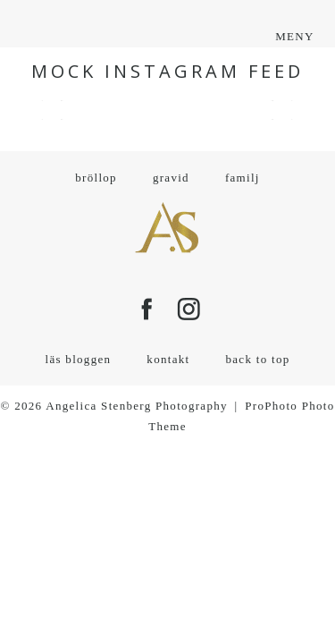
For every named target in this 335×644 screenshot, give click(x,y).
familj (243, 178)
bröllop (96, 178)
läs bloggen (78, 359)
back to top (257, 359)
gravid (171, 178)
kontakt (168, 359)
